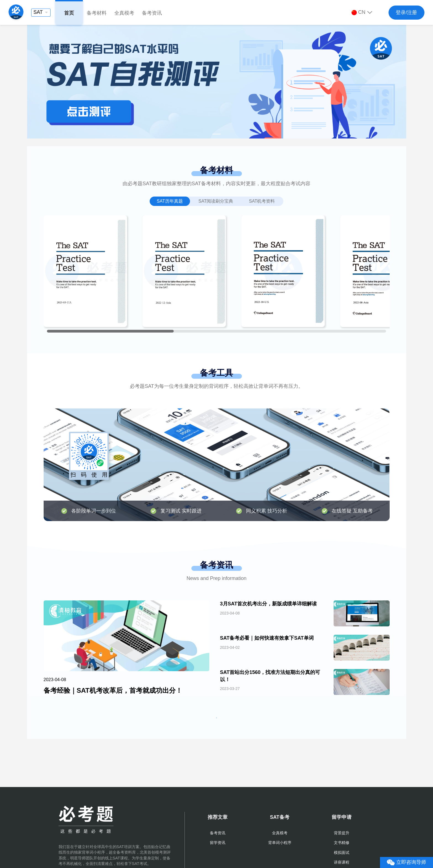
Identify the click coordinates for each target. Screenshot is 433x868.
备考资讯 (152, 13)
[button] (41, 13)
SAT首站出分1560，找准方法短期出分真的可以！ (270, 676)
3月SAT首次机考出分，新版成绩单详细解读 (269, 604)
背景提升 (342, 833)
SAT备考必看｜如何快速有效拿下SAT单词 (267, 638)
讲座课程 (342, 862)
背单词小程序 (280, 843)
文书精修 (342, 843)
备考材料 (97, 13)
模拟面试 (342, 853)
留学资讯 (218, 843)
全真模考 (124, 13)
